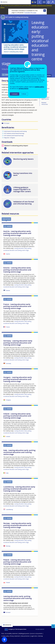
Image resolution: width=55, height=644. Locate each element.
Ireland (8, 436)
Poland (8, 582)
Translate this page (30, 13)
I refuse (24, 94)
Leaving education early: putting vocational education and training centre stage (17, 598)
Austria (8, 254)
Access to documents (36, 633)
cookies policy (39, 87)
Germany (9, 363)
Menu (44, 2)
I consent (15, 94)
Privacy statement (15, 636)
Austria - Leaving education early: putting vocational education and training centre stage (17, 233)
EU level (7, 123)
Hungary (8, 400)
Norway (8, 546)
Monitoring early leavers (23, 159)
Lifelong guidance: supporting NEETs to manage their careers (22, 189)
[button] (4, 640)
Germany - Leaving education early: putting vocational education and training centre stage (18, 343)
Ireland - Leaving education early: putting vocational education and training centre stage (17, 416)
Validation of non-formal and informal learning (24, 203)
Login (49, 2)
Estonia (8, 290)
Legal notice (34, 636)
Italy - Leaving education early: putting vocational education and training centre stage (19, 452)
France (8, 327)
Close (45, 11)
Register (53, 2)
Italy (7, 473)
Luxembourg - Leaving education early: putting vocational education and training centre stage (19, 489)
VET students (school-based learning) (14, 133)
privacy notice (24, 88)
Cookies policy (5, 636)
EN (5, 148)
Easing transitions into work (23, 174)
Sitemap (41, 636)
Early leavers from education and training (15, 131)
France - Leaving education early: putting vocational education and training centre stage (17, 306)
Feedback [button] (53, 626)
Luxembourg (9, 509)
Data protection (25, 636)
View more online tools (40, 2)
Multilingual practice (24, 633)
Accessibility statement (11, 633)
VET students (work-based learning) (14, 136)
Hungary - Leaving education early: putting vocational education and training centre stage (18, 379)
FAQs (3, 633)
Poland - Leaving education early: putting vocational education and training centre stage (17, 562)
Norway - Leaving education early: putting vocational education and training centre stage (17, 525)
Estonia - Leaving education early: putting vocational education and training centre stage (17, 270)
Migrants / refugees (10, 138)
